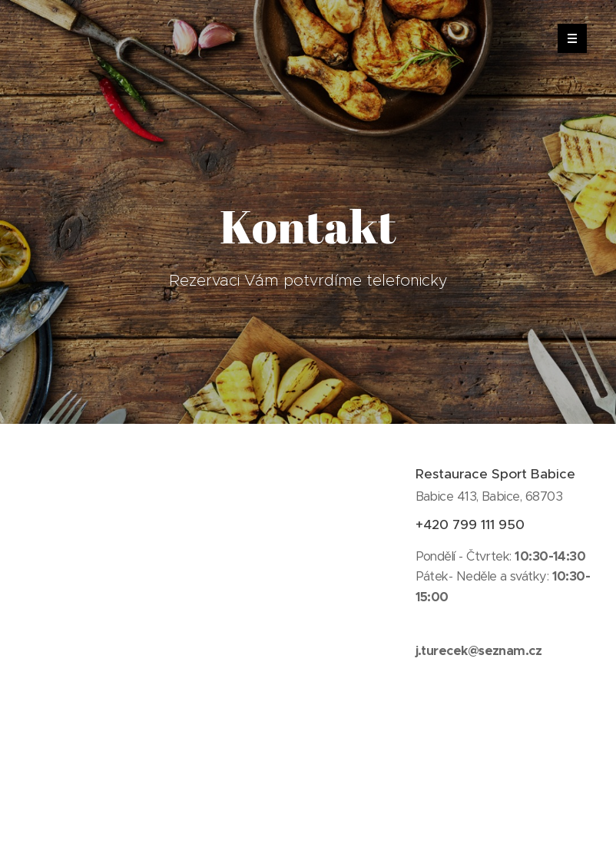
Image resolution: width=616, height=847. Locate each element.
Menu (567, 38)
